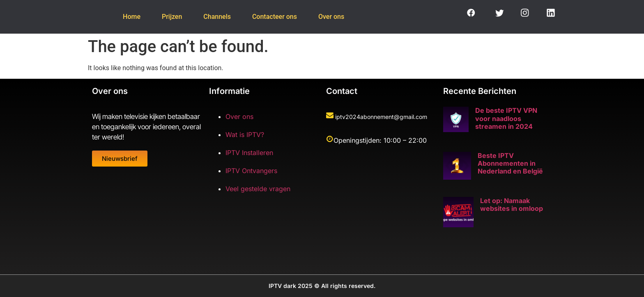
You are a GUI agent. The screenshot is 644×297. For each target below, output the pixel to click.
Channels (217, 17)
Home (125, 17)
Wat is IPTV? (245, 135)
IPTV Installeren (249, 153)
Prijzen (169, 17)
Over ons (338, 17)
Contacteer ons (278, 17)
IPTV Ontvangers (251, 171)
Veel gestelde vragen (258, 189)
